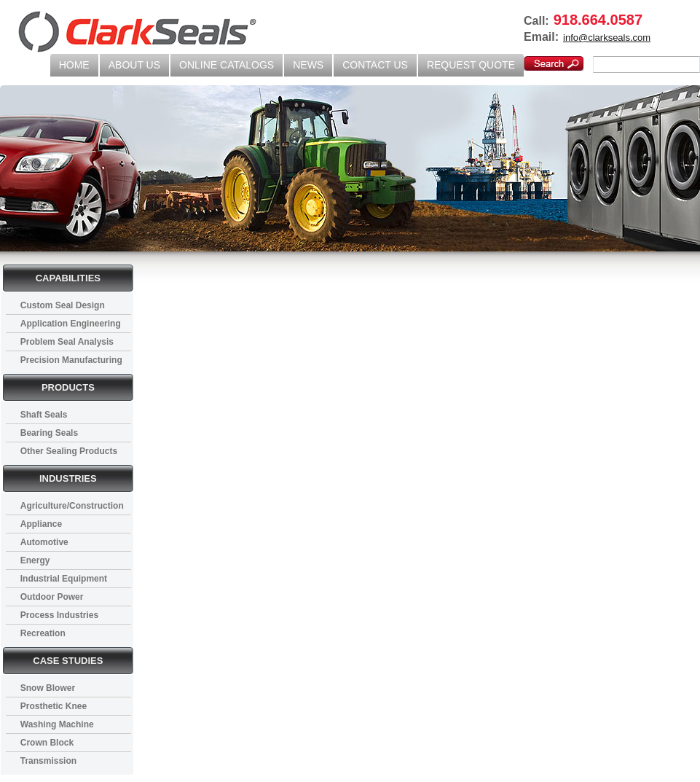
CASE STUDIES (68, 661)
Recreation (43, 633)
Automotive (44, 542)
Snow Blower (48, 688)
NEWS (308, 65)
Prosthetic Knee (54, 706)
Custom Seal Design (63, 305)
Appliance (41, 524)
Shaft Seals (44, 415)
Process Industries (59, 615)
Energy (35, 560)
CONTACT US (375, 65)
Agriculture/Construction (72, 506)
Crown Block (47, 743)
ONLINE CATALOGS (227, 65)
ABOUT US (134, 65)
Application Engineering (71, 324)
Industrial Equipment (64, 579)
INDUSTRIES (68, 478)
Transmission (48, 761)
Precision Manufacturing (71, 360)
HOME (74, 65)
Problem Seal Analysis (67, 342)
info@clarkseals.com (607, 38)
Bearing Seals (49, 433)
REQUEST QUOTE (471, 65)
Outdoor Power (52, 597)
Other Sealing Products (69, 451)
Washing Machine (57, 724)
